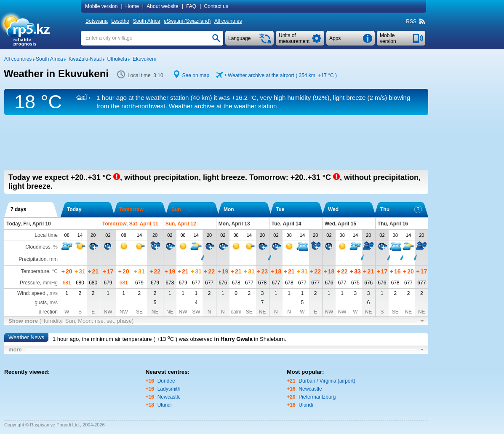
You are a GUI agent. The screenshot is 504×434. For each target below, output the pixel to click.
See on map (196, 75)
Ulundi (165, 405)
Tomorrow (131, 209)
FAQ (191, 6)
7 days (18, 209)
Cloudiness (38, 247)
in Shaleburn (269, 339)
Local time (46, 235)
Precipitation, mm (38, 259)
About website (162, 6)
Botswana (97, 21)
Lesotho (120, 21)
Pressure (30, 283)
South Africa (147, 21)
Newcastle (169, 397)
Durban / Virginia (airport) (327, 381)
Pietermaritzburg (317, 397)
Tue (280, 209)
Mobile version (101, 6)
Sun (176, 209)
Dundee (166, 381)
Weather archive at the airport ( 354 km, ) (282, 75)
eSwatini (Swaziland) (187, 21)
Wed (333, 209)
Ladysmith (169, 389)
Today (74, 209)
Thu (401, 209)
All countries (228, 21)
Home (132, 6)
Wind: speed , (37, 293)
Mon (229, 209)
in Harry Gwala (233, 339)
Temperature (35, 271)
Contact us (216, 6)
